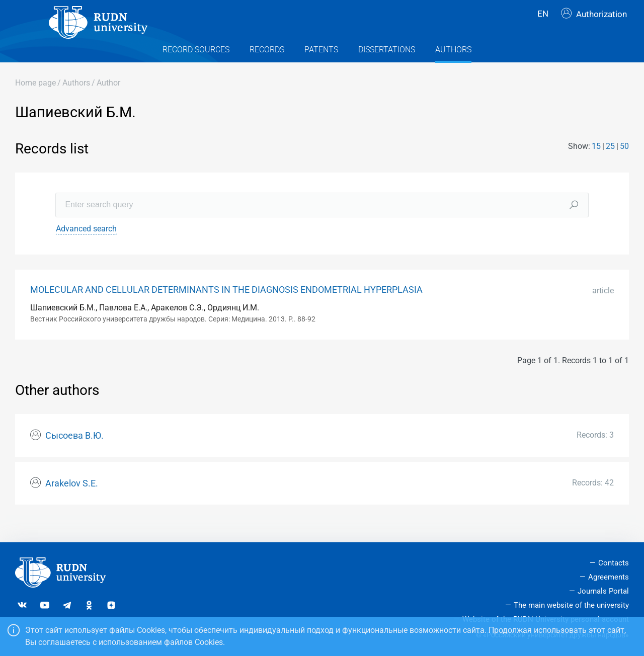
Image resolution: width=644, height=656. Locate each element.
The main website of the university (571, 605)
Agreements (609, 577)
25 (610, 164)
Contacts (614, 563)
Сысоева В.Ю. (74, 454)
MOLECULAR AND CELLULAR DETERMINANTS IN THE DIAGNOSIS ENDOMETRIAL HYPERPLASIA (226, 307)
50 (624, 164)
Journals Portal (603, 591)
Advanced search (86, 246)
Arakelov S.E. (72, 501)
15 (596, 164)
